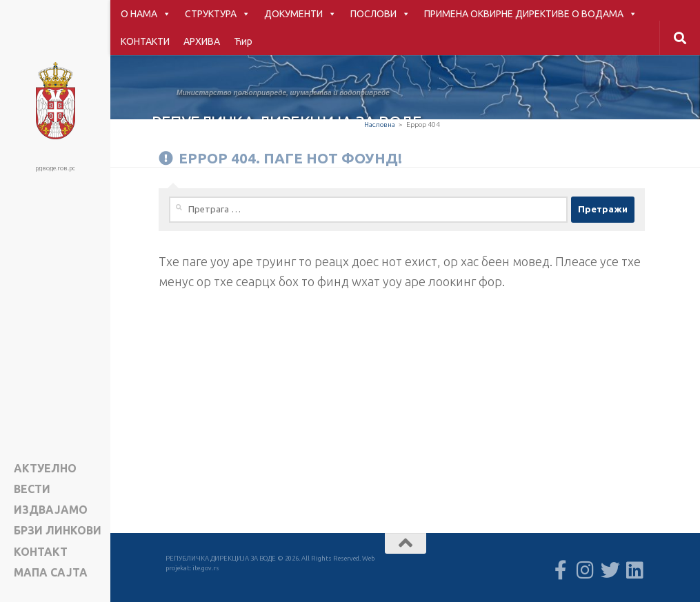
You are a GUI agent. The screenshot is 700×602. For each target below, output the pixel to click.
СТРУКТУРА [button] (218, 14)
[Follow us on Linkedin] (635, 570)
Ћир (243, 41)
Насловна (380, 124)
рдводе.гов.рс (55, 168)
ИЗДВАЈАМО (51, 510)
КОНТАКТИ (145, 41)
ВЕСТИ (32, 489)
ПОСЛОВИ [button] (380, 14)
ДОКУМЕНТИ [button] (300, 14)
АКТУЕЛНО (45, 469)
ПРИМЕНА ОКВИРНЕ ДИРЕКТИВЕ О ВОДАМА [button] (531, 14)
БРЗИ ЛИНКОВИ (58, 531)
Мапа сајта (51, 573)
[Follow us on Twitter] (610, 570)
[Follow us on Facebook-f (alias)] (561, 570)
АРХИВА (202, 41)
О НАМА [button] (146, 14)
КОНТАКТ (41, 552)
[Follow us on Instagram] (586, 570)
